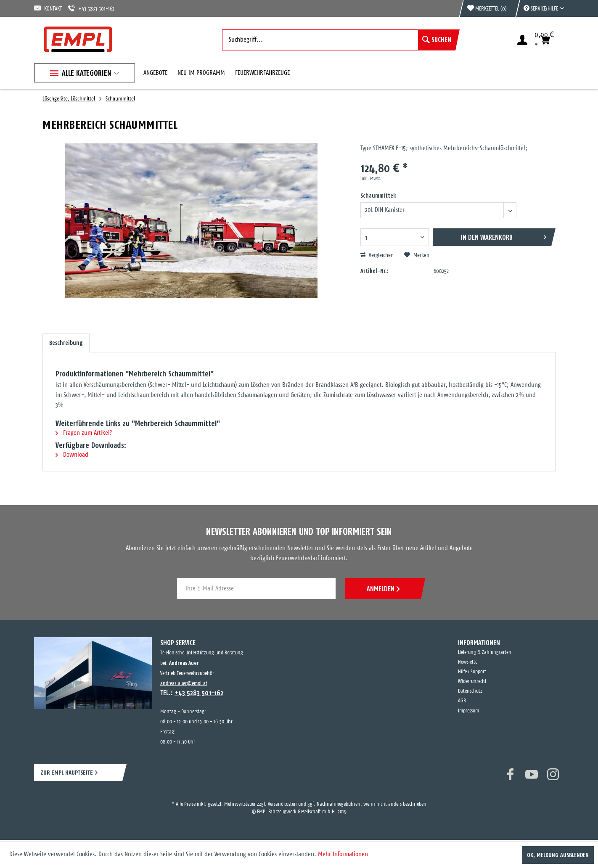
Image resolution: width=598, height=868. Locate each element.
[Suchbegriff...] (339, 40)
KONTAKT (48, 8)
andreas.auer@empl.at (184, 684)
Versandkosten (282, 804)
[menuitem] (540, 8)
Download (72, 455)
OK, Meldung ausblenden (558, 855)
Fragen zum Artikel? (84, 433)
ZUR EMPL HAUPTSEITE (67, 772)
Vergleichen (377, 255)
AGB (462, 701)
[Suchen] (437, 40)
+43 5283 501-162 (91, 8)
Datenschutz (470, 691)
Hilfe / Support (472, 672)
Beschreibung (66, 343)
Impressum (468, 711)
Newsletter (468, 662)
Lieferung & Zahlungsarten (485, 652)
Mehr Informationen (343, 854)
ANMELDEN (383, 589)
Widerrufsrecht (472, 681)
